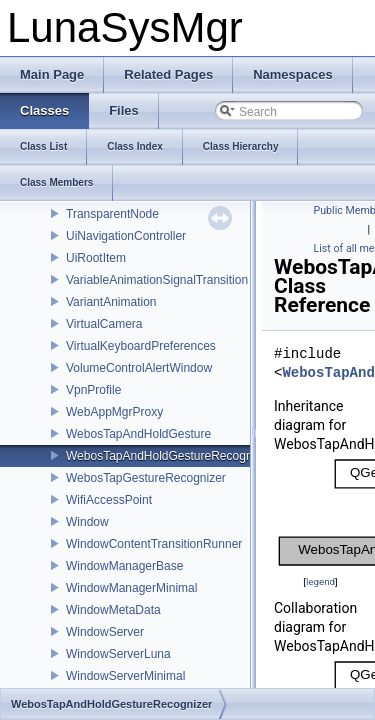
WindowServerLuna (118, 654)
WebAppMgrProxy (114, 412)
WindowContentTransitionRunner (154, 544)
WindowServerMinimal (125, 676)
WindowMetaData (113, 610)
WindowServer (105, 632)
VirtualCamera (104, 324)
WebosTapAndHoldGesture (138, 434)
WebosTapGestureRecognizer (146, 478)
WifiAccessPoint (109, 500)
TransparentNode (112, 214)
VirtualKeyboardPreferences (141, 346)
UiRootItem (96, 258)
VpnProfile (93, 390)
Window (87, 522)
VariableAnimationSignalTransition (157, 280)
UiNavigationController (126, 236)
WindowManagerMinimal (131, 588)
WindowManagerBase (124, 566)
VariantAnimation (111, 302)
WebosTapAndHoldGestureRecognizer (169, 456)
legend (320, 581)
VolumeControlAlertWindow (139, 368)
